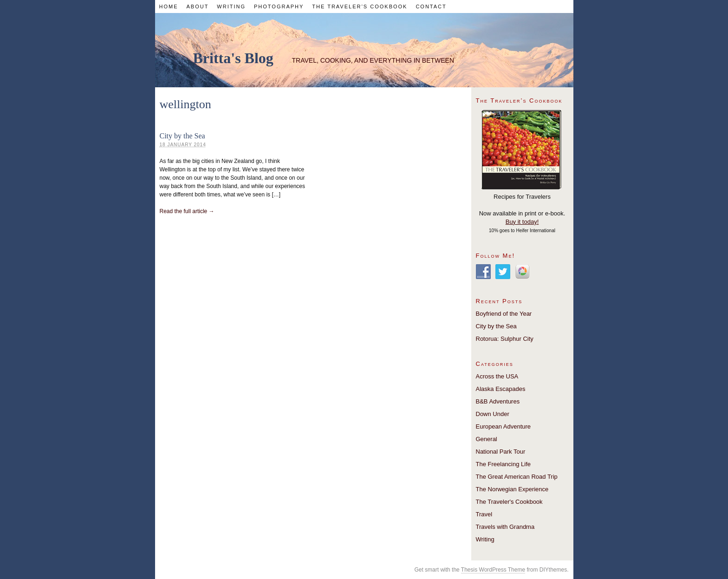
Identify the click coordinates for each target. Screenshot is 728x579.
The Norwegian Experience (512, 489)
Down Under (493, 414)
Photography (279, 7)
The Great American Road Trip (517, 477)
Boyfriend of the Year (504, 314)
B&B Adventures (498, 401)
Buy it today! (522, 222)
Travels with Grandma (505, 527)
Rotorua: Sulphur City (505, 339)
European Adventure (504, 426)
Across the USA (497, 376)
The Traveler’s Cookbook (360, 7)
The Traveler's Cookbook (509, 502)
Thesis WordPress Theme (493, 570)
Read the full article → (187, 211)
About (197, 7)
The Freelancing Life (504, 464)
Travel (484, 514)
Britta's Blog (233, 58)
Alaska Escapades (501, 389)
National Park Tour (501, 452)
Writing (231, 7)
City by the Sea (182, 136)
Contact (431, 7)
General (487, 439)
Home (168, 7)
